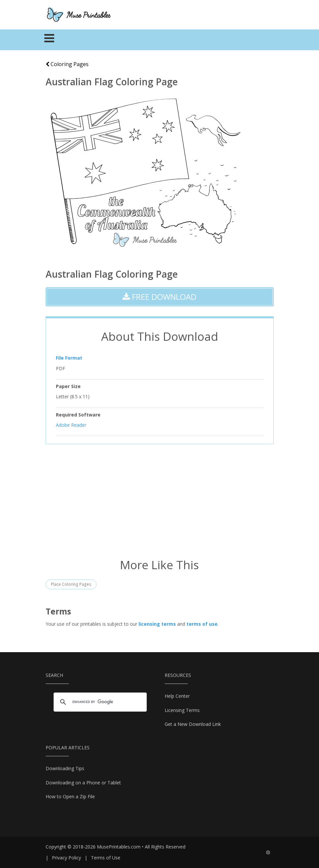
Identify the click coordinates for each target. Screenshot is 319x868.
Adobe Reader (71, 425)
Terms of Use (106, 858)
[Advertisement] (160, 500)
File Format (69, 358)
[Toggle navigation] (49, 40)
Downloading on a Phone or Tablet (83, 783)
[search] (99, 702)
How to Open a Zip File (70, 796)
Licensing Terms (182, 710)
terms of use (202, 624)
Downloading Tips (65, 768)
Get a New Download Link (193, 724)
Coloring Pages (67, 64)
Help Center (177, 696)
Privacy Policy (66, 858)
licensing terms (157, 624)
